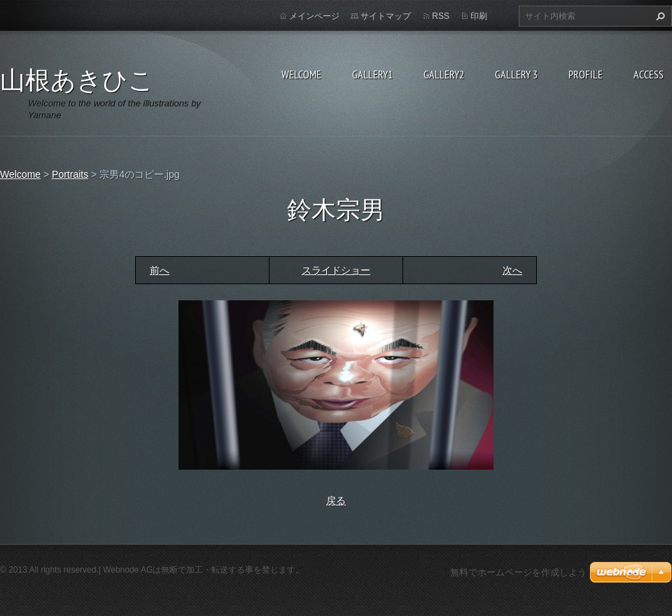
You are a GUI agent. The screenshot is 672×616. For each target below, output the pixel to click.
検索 (659, 16)
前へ (160, 270)
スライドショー (336, 270)
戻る (336, 500)
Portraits (70, 174)
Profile (586, 74)
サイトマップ (386, 16)
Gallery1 (372, 74)
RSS (441, 16)
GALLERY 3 (516, 74)
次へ (512, 270)
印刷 (479, 16)
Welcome (301, 74)
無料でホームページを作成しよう (518, 572)
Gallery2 (444, 74)
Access (649, 74)
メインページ (314, 16)
